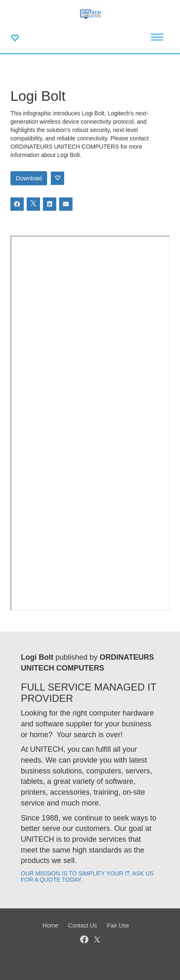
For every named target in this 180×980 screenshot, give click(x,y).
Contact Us (83, 925)
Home (50, 925)
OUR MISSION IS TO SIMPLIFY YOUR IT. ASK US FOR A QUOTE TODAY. (87, 877)
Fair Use (118, 925)
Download (29, 178)
